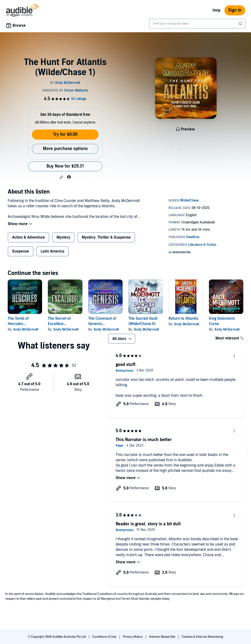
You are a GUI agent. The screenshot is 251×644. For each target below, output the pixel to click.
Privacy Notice (133, 637)
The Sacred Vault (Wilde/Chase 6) (143, 321)
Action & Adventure (28, 237)
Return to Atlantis (183, 319)
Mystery (63, 237)
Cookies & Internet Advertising (202, 637)
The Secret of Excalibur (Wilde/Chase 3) (61, 324)
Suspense (21, 251)
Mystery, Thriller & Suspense (106, 237)
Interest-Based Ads (163, 637)
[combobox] (197, 24)
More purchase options (65, 149)
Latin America (53, 251)
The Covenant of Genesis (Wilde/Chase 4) (102, 324)
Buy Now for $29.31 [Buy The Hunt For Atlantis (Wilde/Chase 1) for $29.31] (65, 166)
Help (216, 10)
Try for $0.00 (65, 134)
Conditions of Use (105, 637)
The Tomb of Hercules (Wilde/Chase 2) (21, 324)
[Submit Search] (241, 24)
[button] (61, 177)
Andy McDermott (26, 329)
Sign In (235, 10)
